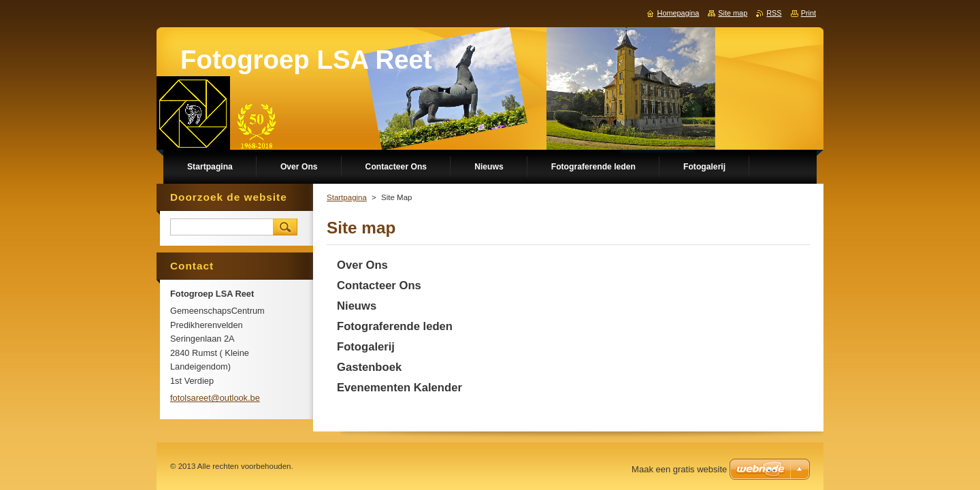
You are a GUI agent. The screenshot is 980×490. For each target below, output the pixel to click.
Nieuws (357, 306)
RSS (774, 13)
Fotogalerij (366, 347)
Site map (733, 13)
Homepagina (679, 13)
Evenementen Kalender (399, 388)
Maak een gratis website (679, 469)
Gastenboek (369, 367)
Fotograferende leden (395, 326)
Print (808, 13)
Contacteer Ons (379, 285)
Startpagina (347, 197)
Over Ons (362, 265)
